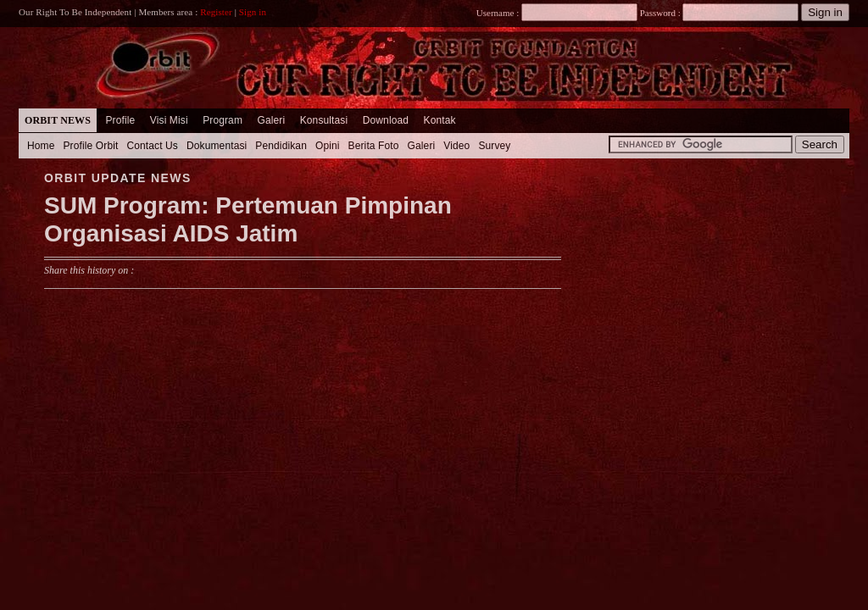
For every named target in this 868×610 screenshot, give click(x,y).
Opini (328, 146)
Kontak (440, 120)
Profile (120, 120)
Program (223, 120)
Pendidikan (281, 146)
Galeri (271, 120)
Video (456, 146)
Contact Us (152, 146)
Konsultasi (324, 120)
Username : (557, 13)
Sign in (253, 12)
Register (216, 12)
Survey (494, 146)
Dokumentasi (217, 146)
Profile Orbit (91, 146)
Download (386, 120)
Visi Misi (169, 120)
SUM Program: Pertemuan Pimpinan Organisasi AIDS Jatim (248, 220)
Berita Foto (374, 146)
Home (41, 146)
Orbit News (58, 120)
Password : (660, 13)
